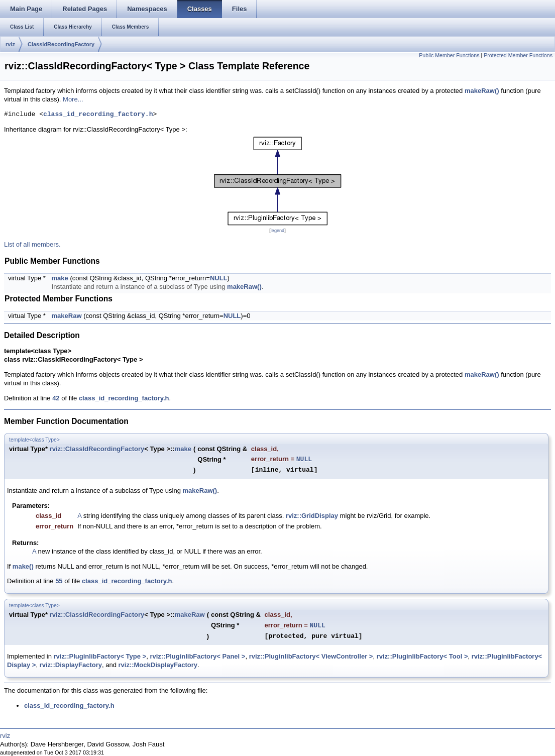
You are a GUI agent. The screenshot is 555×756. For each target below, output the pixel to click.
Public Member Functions (449, 55)
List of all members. (32, 244)
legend (277, 231)
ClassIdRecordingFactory (61, 44)
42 (56, 398)
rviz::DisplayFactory (71, 665)
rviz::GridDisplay (312, 516)
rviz (10, 44)
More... (73, 99)
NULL (219, 278)
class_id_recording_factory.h (98, 115)
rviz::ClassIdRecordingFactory (97, 449)
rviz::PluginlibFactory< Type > (100, 656)
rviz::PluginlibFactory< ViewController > (311, 656)
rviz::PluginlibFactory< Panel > (197, 656)
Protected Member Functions (518, 55)
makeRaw (67, 316)
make (60, 278)
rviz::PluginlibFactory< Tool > (422, 656)
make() (23, 566)
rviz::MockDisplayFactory (158, 665)
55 (59, 581)
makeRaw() (482, 91)
